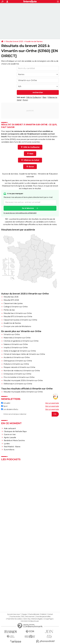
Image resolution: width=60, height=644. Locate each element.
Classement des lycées (13, 303)
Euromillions (9, 450)
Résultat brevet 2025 (14, 41)
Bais (44, 97)
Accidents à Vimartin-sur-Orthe (17, 357)
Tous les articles (15, 617)
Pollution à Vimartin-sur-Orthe (16, 364)
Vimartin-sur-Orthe (12, 334)
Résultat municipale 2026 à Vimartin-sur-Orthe (23, 380)
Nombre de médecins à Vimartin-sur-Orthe (22, 371)
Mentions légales (37, 619)
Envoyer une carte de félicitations (17, 326)
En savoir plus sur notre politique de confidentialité (20, 213)
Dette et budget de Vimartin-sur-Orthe (20, 351)
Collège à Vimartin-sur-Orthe (16, 307)
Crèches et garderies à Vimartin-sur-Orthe (21, 341)
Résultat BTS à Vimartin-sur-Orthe (18, 317)
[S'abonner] (30, 414)
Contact (50, 614)
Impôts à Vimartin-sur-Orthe (16, 348)
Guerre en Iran (10, 434)
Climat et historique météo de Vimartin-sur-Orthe (24, 354)
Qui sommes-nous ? (14, 614)
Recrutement (30, 617)
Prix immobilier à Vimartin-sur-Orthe (19, 377)
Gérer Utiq (27, 619)
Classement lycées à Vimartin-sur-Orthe (20, 320)
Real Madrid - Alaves (12, 447)
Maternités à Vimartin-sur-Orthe (17, 338)
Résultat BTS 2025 (11, 300)
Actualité (6, 403)
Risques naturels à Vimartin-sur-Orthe (19, 367)
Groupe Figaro (49, 619)
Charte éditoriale (34, 614)
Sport (4, 406)
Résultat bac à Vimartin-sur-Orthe (18, 313)
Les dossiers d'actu (10, 409)
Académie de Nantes (34, 41)
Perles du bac (9, 310)
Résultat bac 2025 (11, 297)
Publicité (43, 614)
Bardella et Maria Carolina (14, 440)
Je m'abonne (28, 208)
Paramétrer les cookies (14, 619)
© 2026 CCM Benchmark (30, 621)
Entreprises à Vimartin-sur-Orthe (17, 374)
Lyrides (7, 444)
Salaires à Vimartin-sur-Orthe (16, 344)
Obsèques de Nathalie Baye (15, 431)
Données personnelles (43, 617)
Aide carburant (10, 428)
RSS (23, 617)
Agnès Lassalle (10, 437)
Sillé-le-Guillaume (34, 97)
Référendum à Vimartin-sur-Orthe (18, 384)
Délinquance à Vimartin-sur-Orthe (18, 361)
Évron (26, 100)
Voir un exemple (52, 403)
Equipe (24, 614)
